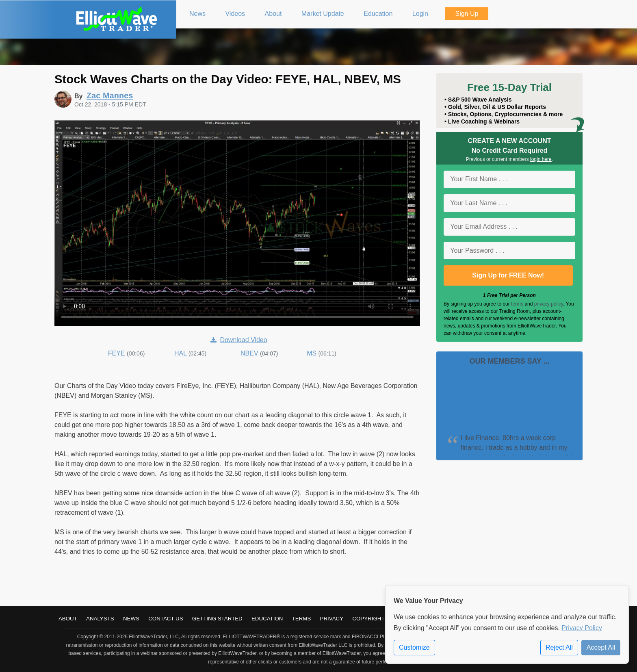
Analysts (100, 619)
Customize (414, 647)
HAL (181, 353)
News (131, 619)
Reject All (559, 647)
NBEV (249, 353)
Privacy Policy (582, 628)
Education (267, 619)
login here (541, 159)
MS (312, 353)
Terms (302, 619)
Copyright (368, 619)
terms (517, 304)
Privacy (332, 619)
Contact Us (166, 619)
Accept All (601, 647)
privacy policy (549, 304)
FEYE (117, 353)
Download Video (239, 340)
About (68, 619)
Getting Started (217, 619)
